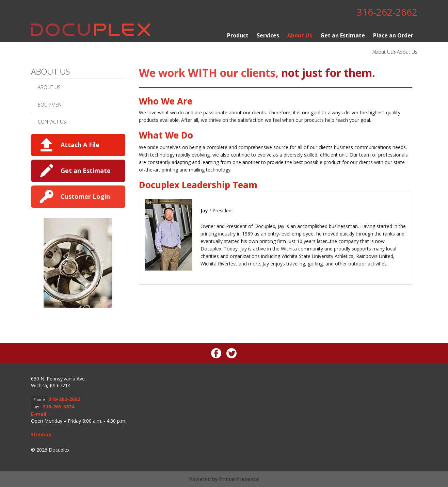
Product (238, 35)
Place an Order (393, 35)
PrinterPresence (239, 479)
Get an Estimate (343, 35)
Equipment (51, 105)
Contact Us (52, 122)
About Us (300, 35)
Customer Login (85, 196)
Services (268, 35)
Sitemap (41, 434)
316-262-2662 (387, 12)
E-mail (39, 414)
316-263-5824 (59, 407)
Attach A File (80, 145)
